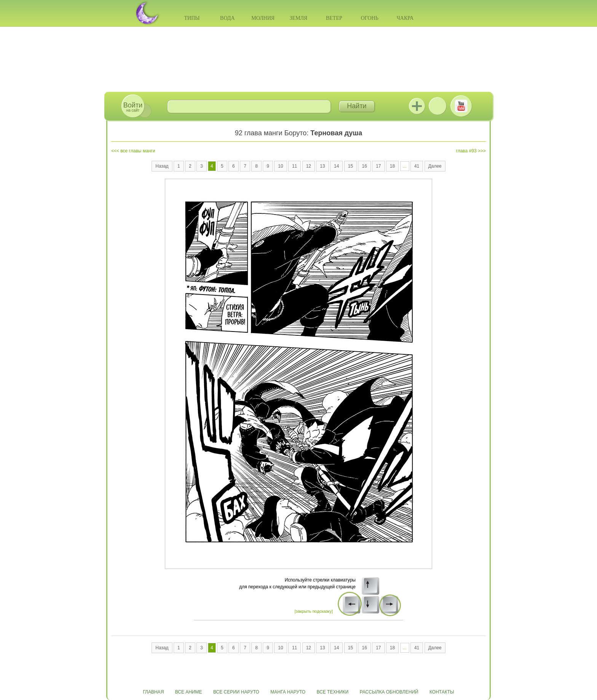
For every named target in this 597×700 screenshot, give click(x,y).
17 (378, 166)
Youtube (461, 106)
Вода (227, 18)
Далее (435, 166)
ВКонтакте (437, 106)
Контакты (442, 692)
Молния (263, 18)
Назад (162, 166)
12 (309, 166)
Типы (192, 18)
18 (392, 166)
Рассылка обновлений (389, 692)
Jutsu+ (417, 106)
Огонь (370, 18)
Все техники (332, 692)
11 (295, 166)
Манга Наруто (288, 692)
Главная (153, 692)
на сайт (133, 107)
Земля (299, 18)
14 (336, 166)
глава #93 (466, 151)
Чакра (405, 18)
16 (364, 166)
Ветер (334, 18)
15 (350, 166)
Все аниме (189, 692)
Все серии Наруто (236, 692)
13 (322, 166)
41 (417, 166)
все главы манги (138, 151)
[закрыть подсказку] (314, 611)
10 (280, 166)
